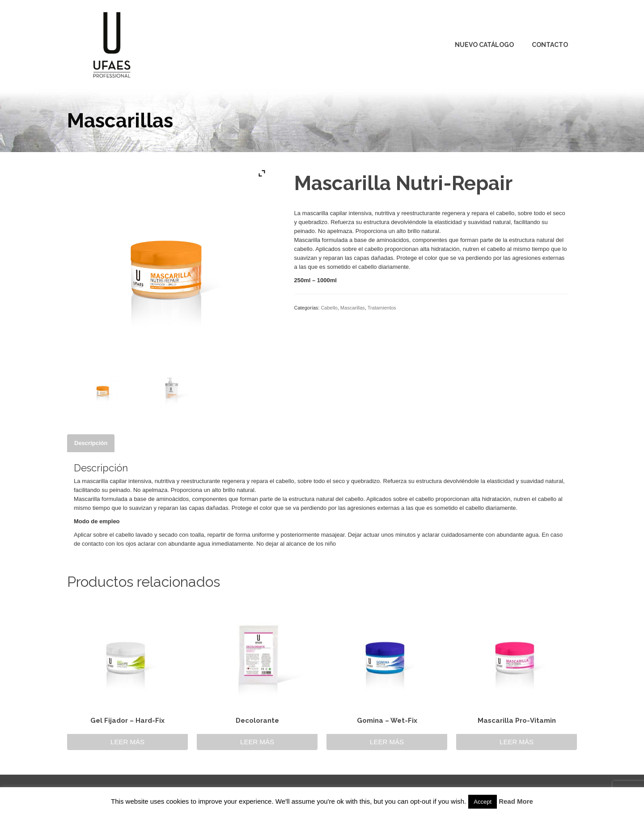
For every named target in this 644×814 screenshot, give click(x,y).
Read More (516, 801)
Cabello (329, 308)
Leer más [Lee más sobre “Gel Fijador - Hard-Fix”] (127, 742)
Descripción (91, 443)
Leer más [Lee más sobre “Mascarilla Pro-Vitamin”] (517, 742)
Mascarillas (353, 308)
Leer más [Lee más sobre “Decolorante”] (257, 742)
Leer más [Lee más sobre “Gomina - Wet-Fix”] (387, 742)
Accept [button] (483, 802)
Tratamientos (382, 308)
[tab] (91, 443)
